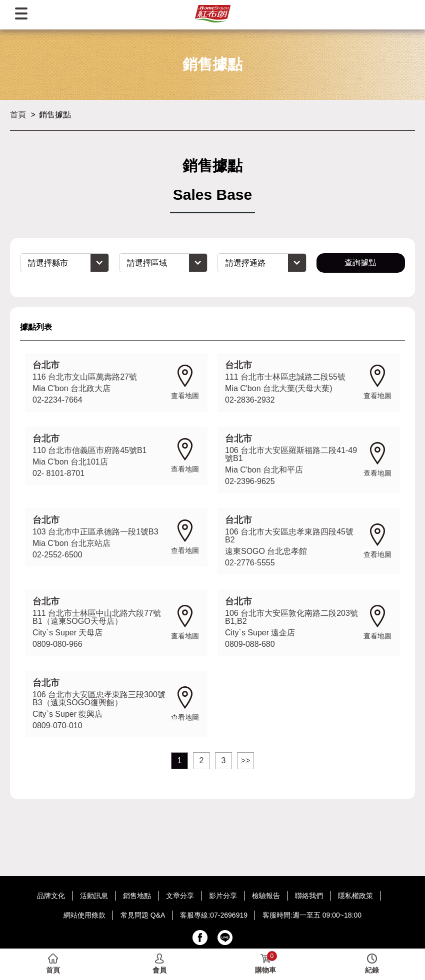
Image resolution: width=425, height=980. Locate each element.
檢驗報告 (266, 896)
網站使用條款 (84, 915)
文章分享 (180, 896)
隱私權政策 (355, 896)
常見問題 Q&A (143, 915)
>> (246, 760)
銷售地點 (137, 896)
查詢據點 (360, 262)
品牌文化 (51, 896)
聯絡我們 (309, 896)
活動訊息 (94, 896)
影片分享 (223, 896)
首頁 (18, 115)
